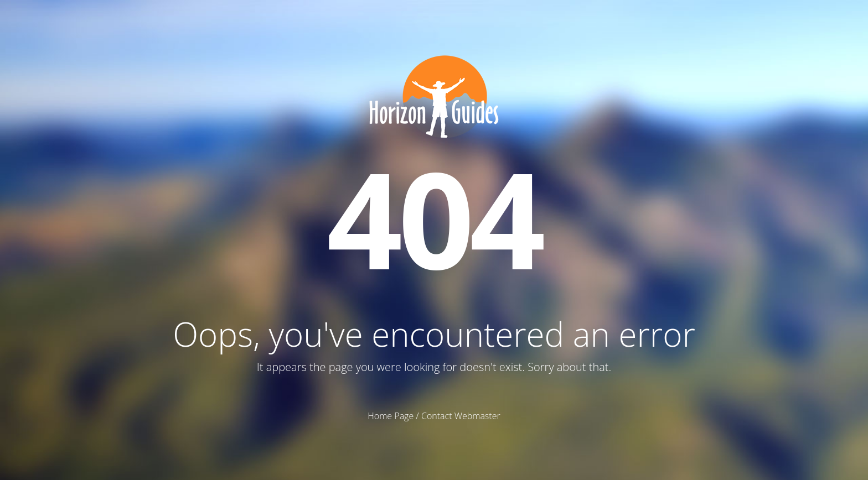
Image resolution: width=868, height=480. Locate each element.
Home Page (391, 416)
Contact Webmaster (461, 416)
